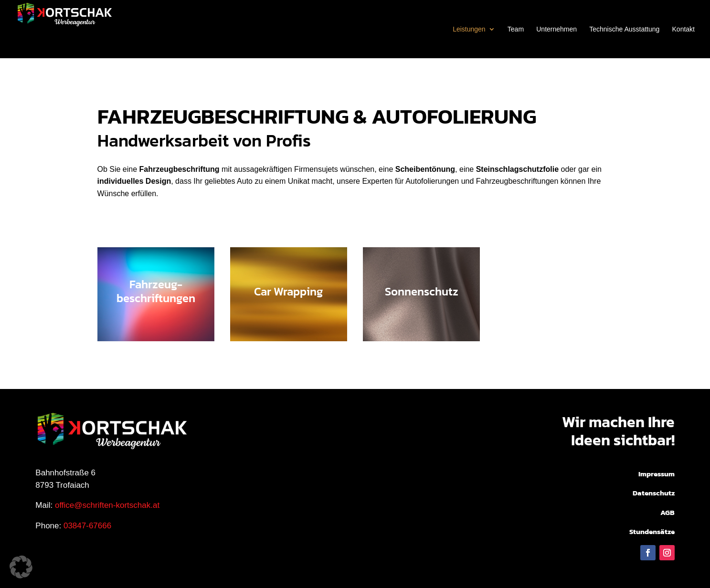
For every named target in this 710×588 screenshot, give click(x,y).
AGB (668, 512)
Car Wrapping (288, 291)
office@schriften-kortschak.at (107, 505)
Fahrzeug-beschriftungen (156, 292)
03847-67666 (87, 526)
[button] (21, 567)
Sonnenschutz (422, 291)
